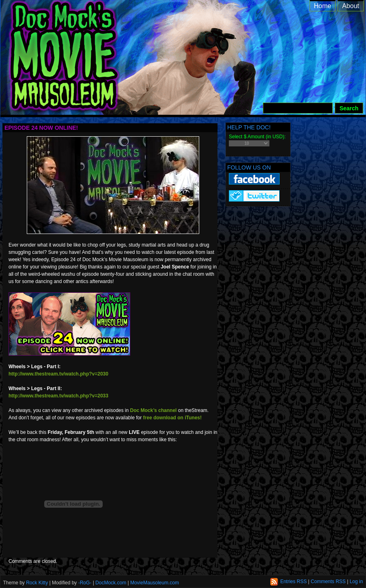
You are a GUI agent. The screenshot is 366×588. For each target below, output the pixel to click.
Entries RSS (294, 582)
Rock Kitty (37, 583)
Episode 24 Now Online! (41, 128)
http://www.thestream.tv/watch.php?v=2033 (58, 396)
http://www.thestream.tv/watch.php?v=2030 (58, 374)
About (351, 6)
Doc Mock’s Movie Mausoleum (192, 65)
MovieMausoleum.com (155, 583)
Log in (356, 582)
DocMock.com (111, 583)
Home (323, 6)
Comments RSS (328, 582)
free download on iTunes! (172, 418)
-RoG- (85, 583)
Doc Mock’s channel (154, 410)
